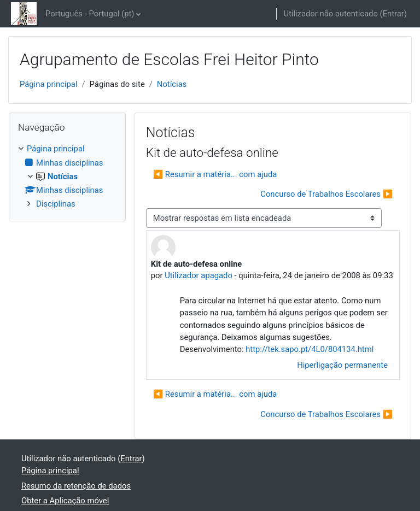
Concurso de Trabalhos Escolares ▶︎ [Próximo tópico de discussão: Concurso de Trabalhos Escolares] (326, 194)
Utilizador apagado (199, 275)
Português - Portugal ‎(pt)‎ (90, 14)
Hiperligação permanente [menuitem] (342, 365)
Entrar (393, 14)
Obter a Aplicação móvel (65, 501)
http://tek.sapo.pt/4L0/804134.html (310, 349)
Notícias (172, 84)
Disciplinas (56, 204)
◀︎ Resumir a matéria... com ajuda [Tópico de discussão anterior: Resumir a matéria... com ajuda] (215, 174)
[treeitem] (67, 176)
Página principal (49, 84)
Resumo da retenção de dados (76, 486)
